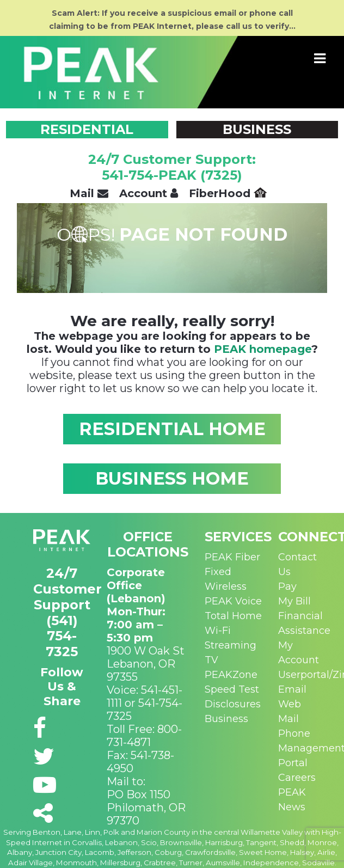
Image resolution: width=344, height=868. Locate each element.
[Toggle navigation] (320, 59)
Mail (89, 193)
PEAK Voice (233, 601)
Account (149, 193)
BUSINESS (257, 129)
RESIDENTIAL (87, 129)
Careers (297, 778)
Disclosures (233, 704)
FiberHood (228, 193)
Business (226, 719)
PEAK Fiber (232, 557)
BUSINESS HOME (172, 478)
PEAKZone (231, 675)
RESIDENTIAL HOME (172, 429)
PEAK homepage (263, 349)
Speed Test (232, 689)
